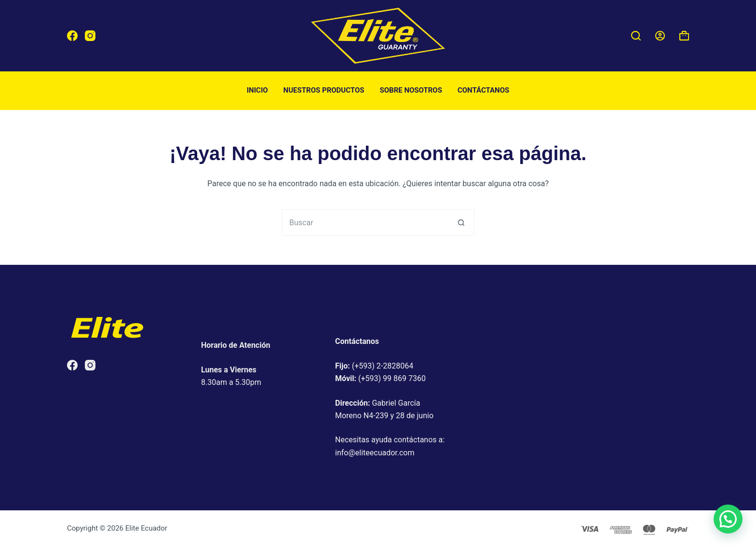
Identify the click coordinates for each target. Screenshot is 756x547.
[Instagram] (90, 36)
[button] (728, 519)
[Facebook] (72, 36)
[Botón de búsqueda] (461, 223)
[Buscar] (636, 36)
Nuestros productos (324, 90)
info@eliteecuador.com (375, 453)
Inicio (257, 90)
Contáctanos (483, 90)
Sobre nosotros (411, 90)
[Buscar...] (365, 223)
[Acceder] (660, 36)
